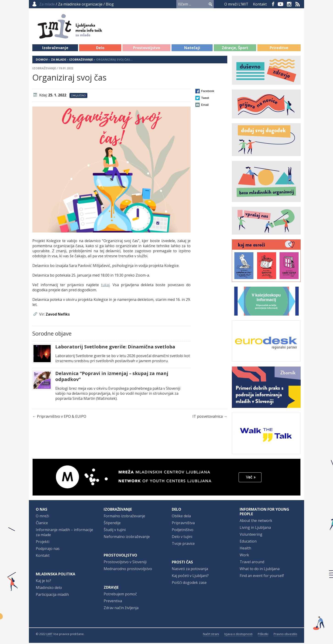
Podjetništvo (183, 531)
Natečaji (192, 49)
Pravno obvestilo (285, 635)
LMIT (49, 635)
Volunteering (251, 535)
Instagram (289, 4)
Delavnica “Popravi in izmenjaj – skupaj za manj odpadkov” (112, 378)
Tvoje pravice (183, 545)
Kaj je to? (43, 582)
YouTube (280, 4)
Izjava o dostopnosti (238, 635)
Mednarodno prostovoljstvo (128, 570)
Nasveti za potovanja (190, 570)
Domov (42, 61)
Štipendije (112, 524)
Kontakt (260, 4)
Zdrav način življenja (121, 609)
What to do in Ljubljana (260, 570)
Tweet (205, 99)
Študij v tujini (115, 531)
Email (205, 106)
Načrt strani (211, 635)
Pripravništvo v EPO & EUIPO (62, 417)
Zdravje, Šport (235, 49)
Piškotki (263, 635)
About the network (256, 522)
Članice (42, 524)
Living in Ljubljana (255, 529)
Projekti (43, 543)
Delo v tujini (182, 538)
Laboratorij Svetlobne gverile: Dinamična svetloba (115, 348)
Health (245, 549)
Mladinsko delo (49, 589)
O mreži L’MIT (236, 4)
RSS (298, 4)
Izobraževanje (55, 49)
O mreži (42, 517)
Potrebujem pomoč (120, 595)
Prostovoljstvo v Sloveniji (125, 563)
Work (244, 556)
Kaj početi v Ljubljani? (190, 577)
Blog (110, 4)
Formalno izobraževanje (124, 517)
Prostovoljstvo (147, 49)
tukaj (105, 286)
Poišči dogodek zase (189, 584)
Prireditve (279, 49)
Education (248, 542)
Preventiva (113, 602)
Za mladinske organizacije (80, 4)
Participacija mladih (52, 596)
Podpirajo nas (48, 550)
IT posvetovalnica (208, 417)
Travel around (252, 563)
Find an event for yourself (262, 577)
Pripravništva (183, 524)
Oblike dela (181, 517)
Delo (100, 49)
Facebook (273, 4)
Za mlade (58, 61)
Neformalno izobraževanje (127, 538)
